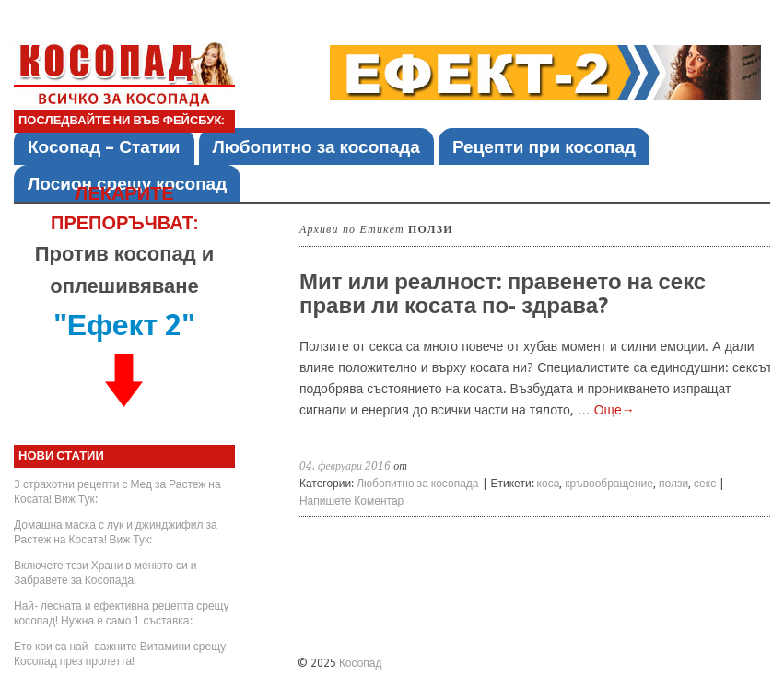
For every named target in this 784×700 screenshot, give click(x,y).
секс (705, 484)
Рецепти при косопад (544, 147)
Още (614, 410)
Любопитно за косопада (316, 147)
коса (549, 484)
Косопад (361, 663)
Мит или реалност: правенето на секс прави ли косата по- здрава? (503, 294)
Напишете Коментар (351, 501)
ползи (673, 484)
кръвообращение (609, 484)
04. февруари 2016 (345, 466)
